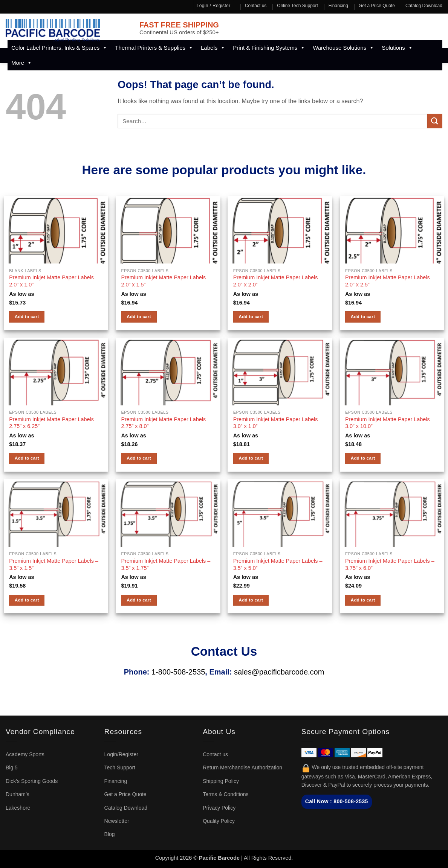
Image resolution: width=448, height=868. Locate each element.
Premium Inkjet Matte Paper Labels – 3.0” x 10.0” (390, 423)
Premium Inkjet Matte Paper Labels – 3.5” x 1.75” (166, 564)
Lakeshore (18, 808)
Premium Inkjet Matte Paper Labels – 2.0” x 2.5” (390, 281)
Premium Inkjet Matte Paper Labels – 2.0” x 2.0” (278, 281)
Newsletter (117, 821)
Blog (110, 834)
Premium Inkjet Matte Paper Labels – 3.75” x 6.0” (390, 564)
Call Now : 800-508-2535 (337, 801)
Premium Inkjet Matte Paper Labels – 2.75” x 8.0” (166, 423)
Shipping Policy (221, 781)
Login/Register (121, 754)
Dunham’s (18, 794)
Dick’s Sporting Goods (32, 781)
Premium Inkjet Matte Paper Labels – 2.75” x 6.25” (54, 423)
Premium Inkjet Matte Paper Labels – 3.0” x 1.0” (278, 423)
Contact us (256, 6)
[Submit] (435, 121)
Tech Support (120, 767)
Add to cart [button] (27, 317)
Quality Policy (219, 821)
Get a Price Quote (377, 6)
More (22, 63)
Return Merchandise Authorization (242, 767)
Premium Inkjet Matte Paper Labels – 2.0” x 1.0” (54, 281)
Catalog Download (424, 6)
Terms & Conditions (226, 794)
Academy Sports (25, 754)
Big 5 (12, 767)
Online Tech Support (297, 6)
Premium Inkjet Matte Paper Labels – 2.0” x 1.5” (166, 281)
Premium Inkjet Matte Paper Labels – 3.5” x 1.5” (54, 564)
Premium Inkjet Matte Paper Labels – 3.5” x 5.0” (278, 564)
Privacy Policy (219, 808)
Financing (338, 6)
